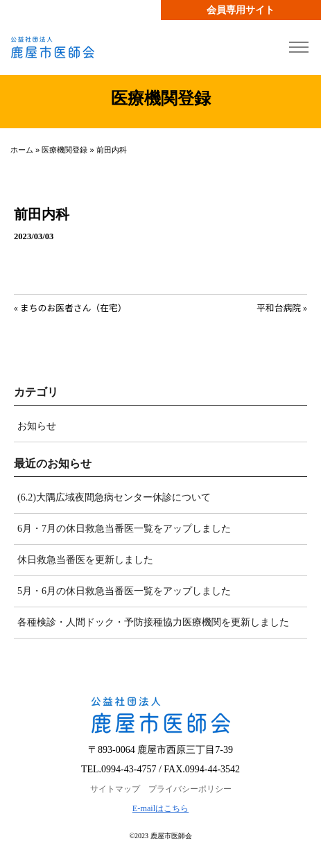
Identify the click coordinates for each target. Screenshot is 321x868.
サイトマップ (115, 789)
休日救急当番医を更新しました (85, 560)
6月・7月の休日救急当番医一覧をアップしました (124, 529)
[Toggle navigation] (298, 47)
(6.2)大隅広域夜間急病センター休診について (114, 497)
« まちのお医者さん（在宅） (70, 307)
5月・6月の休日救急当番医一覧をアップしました (124, 591)
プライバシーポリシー (190, 789)
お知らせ (37, 426)
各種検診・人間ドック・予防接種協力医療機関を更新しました (153, 622)
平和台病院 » (282, 307)
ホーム (22, 150)
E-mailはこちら (160, 808)
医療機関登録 (64, 150)
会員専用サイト (241, 10)
